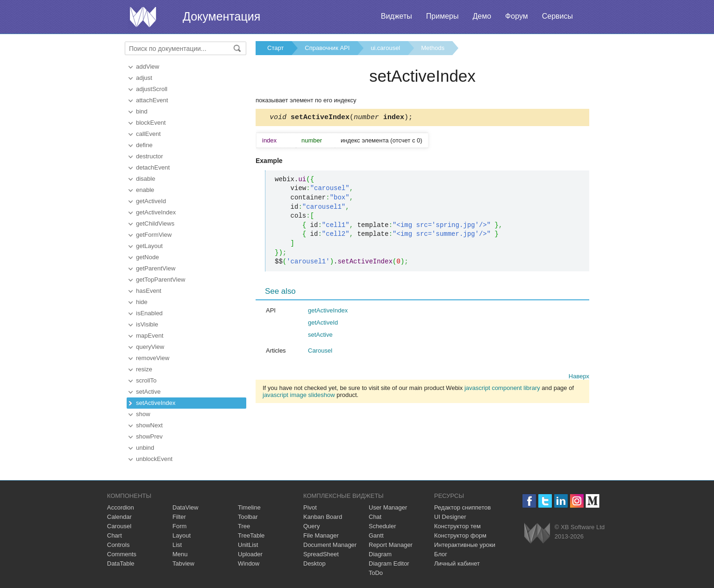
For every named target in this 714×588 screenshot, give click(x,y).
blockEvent (151, 123)
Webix (537, 533)
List (177, 545)
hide (142, 302)
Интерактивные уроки (465, 545)
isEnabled (149, 313)
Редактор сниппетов (462, 507)
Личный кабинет (457, 563)
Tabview (183, 563)
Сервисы (557, 16)
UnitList (248, 545)
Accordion (121, 507)
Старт (275, 48)
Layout (182, 535)
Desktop (314, 563)
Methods (433, 48)
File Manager (321, 535)
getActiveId (151, 201)
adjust (144, 78)
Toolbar (248, 517)
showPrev (149, 436)
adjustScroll (152, 89)
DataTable (121, 563)
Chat (375, 517)
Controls (118, 545)
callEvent (148, 134)
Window (249, 563)
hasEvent (149, 291)
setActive (148, 392)
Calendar (119, 517)
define (144, 145)
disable (146, 179)
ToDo (376, 573)
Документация (221, 16)
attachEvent (152, 100)
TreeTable (251, 535)
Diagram (380, 554)
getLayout (149, 246)
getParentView (156, 268)
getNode (147, 257)
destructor (150, 156)
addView (148, 67)
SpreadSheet (321, 554)
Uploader (250, 554)
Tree (244, 526)
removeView (153, 358)
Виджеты (396, 16)
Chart (114, 535)
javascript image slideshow (299, 396)
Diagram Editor (389, 563)
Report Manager (391, 545)
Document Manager (330, 545)
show (143, 414)
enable (145, 190)
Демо (482, 16)
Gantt (376, 535)
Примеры (443, 16)
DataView (185, 507)
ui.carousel (385, 48)
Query (311, 526)
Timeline (249, 507)
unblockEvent (154, 459)
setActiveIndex (156, 403)
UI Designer (450, 517)
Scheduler (382, 526)
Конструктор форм (460, 535)
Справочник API (327, 48)
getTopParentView (161, 280)
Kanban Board (323, 517)
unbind (145, 448)
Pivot (310, 507)
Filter (179, 517)
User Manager (388, 507)
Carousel (320, 352)
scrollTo (146, 380)
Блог (441, 554)
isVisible (147, 324)
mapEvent (150, 336)
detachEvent (153, 167)
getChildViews (155, 223)
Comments (122, 554)
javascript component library (502, 389)
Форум (517, 16)
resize (144, 369)
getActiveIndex (156, 212)
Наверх (579, 378)
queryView (150, 347)
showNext (149, 425)
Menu (180, 554)
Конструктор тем (457, 526)
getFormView (154, 235)
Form (179, 526)
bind (142, 111)
